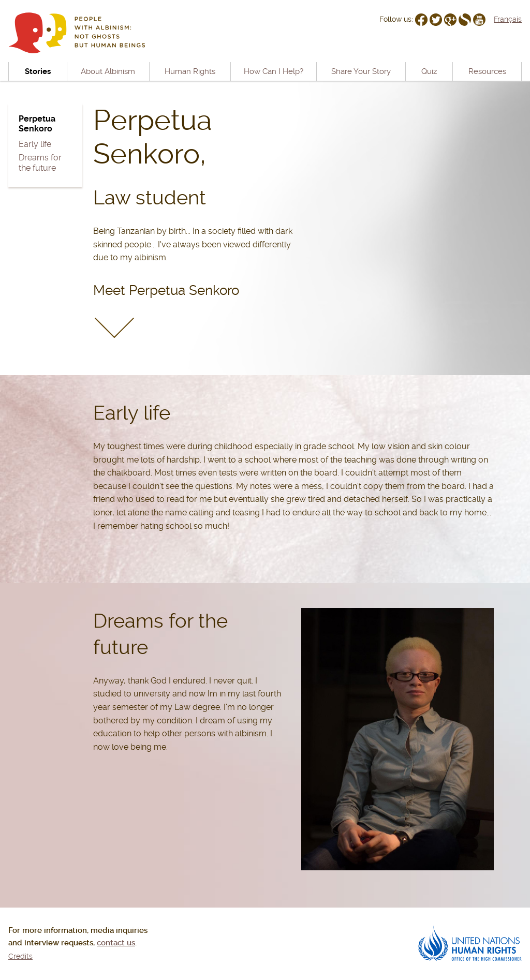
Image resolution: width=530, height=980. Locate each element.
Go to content (239, 7)
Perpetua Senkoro (37, 124)
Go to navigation (183, 7)
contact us (116, 943)
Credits (20, 956)
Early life (35, 144)
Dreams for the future (40, 162)
